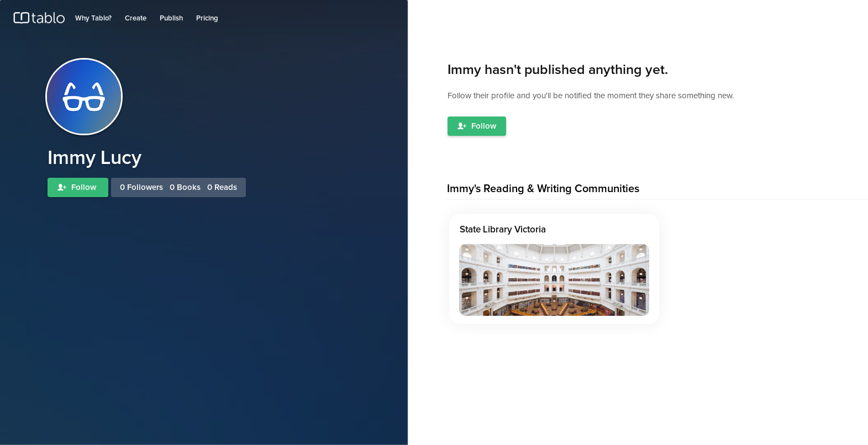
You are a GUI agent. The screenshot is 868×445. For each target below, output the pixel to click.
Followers (145, 187)
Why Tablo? (93, 18)
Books (189, 187)
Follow (78, 187)
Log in (809, 13)
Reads (226, 187)
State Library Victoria (503, 230)
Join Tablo (843, 13)
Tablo (39, 20)
